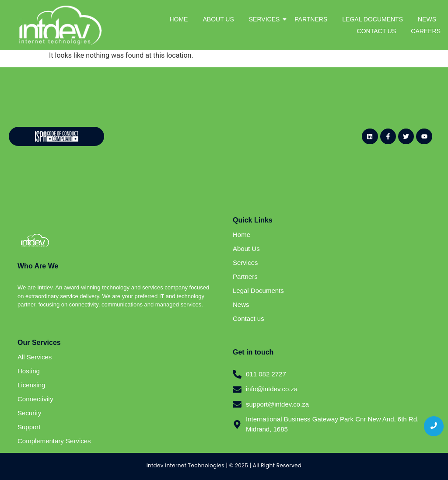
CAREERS (426, 31)
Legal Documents (258, 290)
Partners (245, 277)
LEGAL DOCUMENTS (373, 19)
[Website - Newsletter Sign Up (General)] (219, 135)
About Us (246, 249)
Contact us (248, 318)
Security (29, 413)
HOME (178, 19)
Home (241, 235)
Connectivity (35, 399)
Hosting (29, 371)
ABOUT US (218, 19)
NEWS (427, 19)
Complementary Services (54, 441)
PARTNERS (311, 19)
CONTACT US (377, 31)
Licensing (31, 385)
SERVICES (266, 19)
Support (29, 427)
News (241, 304)
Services (245, 263)
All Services (35, 357)
